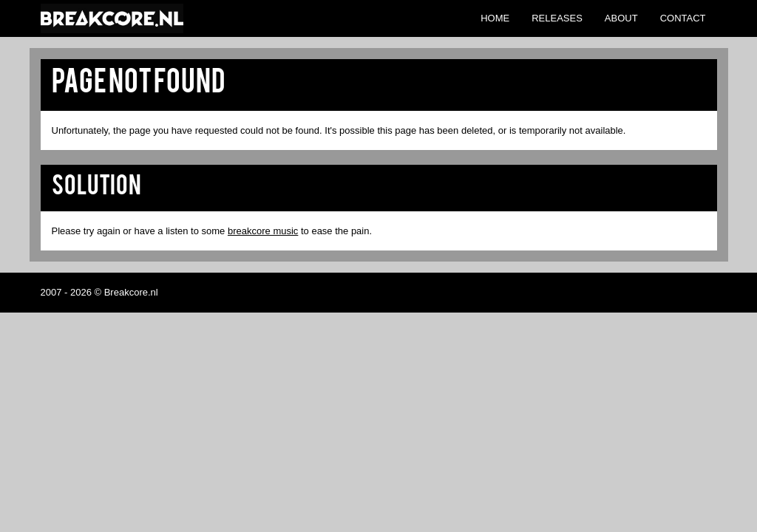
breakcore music (263, 231)
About (621, 18)
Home (495, 18)
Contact (683, 18)
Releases (557, 18)
